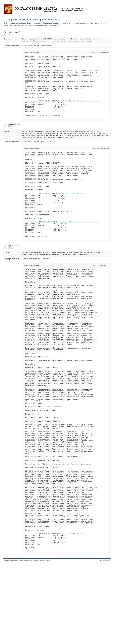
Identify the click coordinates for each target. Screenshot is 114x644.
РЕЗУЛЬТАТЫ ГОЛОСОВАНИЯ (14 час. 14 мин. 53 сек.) (63, 611)
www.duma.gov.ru (105, 641)
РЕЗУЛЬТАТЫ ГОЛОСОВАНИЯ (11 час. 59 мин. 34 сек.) (63, 109)
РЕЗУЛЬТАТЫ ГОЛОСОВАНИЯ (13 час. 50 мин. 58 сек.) (63, 247)
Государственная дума (43, 9)
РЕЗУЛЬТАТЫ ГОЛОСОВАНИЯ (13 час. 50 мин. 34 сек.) (63, 213)
